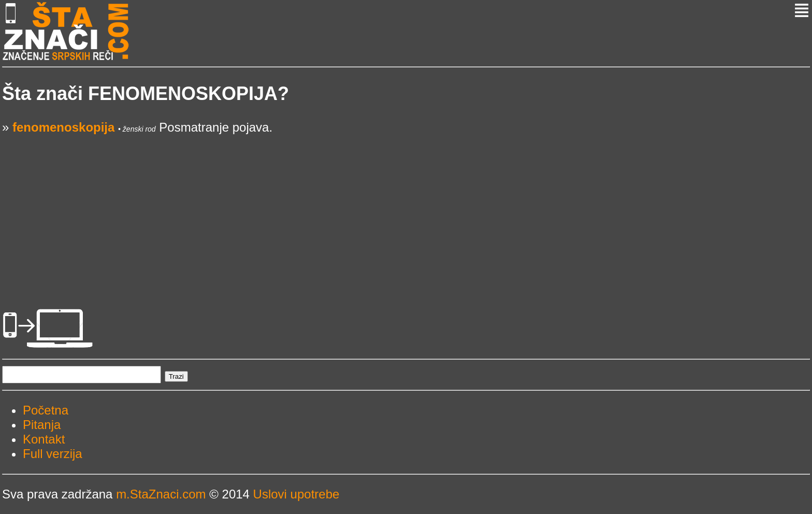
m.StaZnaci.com (161, 494)
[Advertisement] (313, 207)
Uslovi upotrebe (296, 494)
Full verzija (53, 454)
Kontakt (44, 439)
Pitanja (42, 425)
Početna (46, 410)
